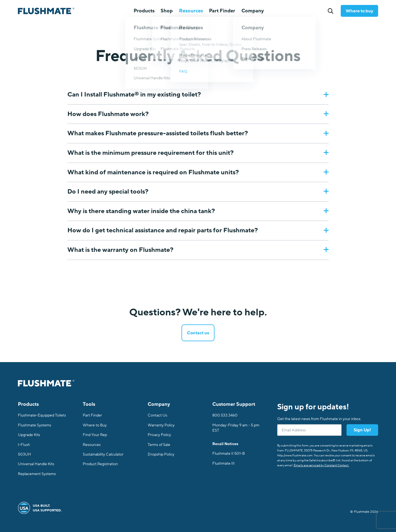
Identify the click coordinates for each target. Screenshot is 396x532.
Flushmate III (223, 463)
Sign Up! (362, 430)
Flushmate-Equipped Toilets (42, 415)
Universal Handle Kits (36, 464)
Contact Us (157, 415)
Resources (92, 445)
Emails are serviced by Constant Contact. (321, 465)
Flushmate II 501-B (229, 454)
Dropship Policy (161, 454)
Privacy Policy (159, 435)
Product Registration (100, 464)
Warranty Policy (161, 425)
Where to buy (359, 11)
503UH (24, 454)
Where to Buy (95, 425)
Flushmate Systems (35, 425)
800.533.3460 (225, 415)
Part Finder (222, 11)
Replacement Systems (37, 474)
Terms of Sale (159, 445)
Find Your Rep (95, 435)
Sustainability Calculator (103, 454)
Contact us (198, 333)
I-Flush (24, 445)
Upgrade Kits (29, 435)
